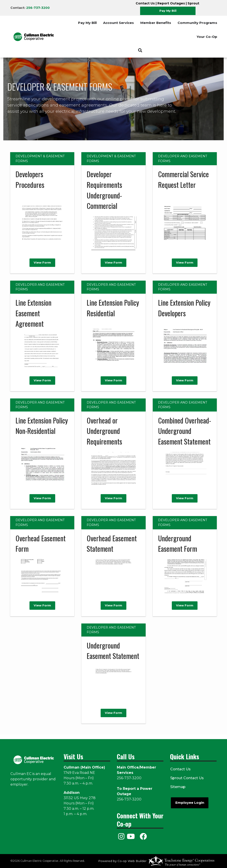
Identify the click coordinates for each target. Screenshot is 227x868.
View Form (42, 263)
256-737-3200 (38, 8)
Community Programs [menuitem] (197, 23)
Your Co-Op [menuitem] (207, 37)
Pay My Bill (168, 11)
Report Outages (171, 3)
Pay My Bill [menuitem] (87, 23)
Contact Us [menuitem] (180, 769)
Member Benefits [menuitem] (156, 23)
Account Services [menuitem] (118, 23)
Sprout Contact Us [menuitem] (187, 778)
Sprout (193, 3)
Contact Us (145, 3)
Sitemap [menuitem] (178, 787)
